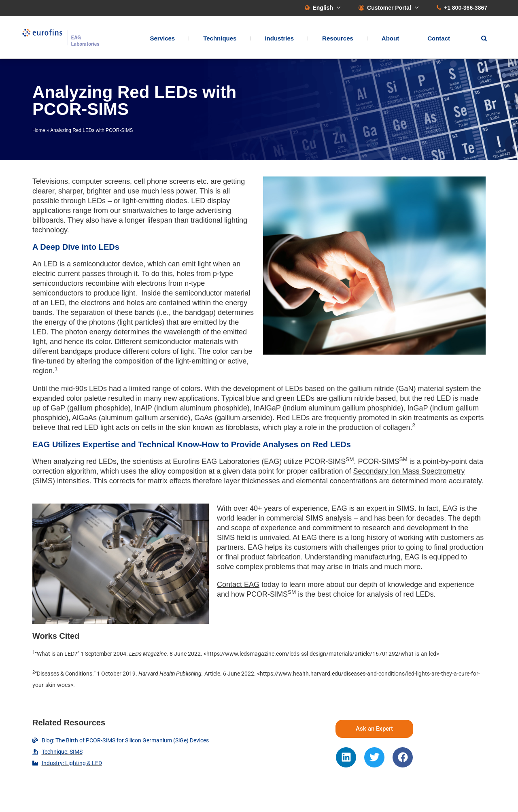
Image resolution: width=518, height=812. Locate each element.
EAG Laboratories (63, 38)
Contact (439, 39)
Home (39, 130)
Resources (338, 39)
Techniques (220, 39)
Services (162, 39)
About (390, 39)
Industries (279, 39)
